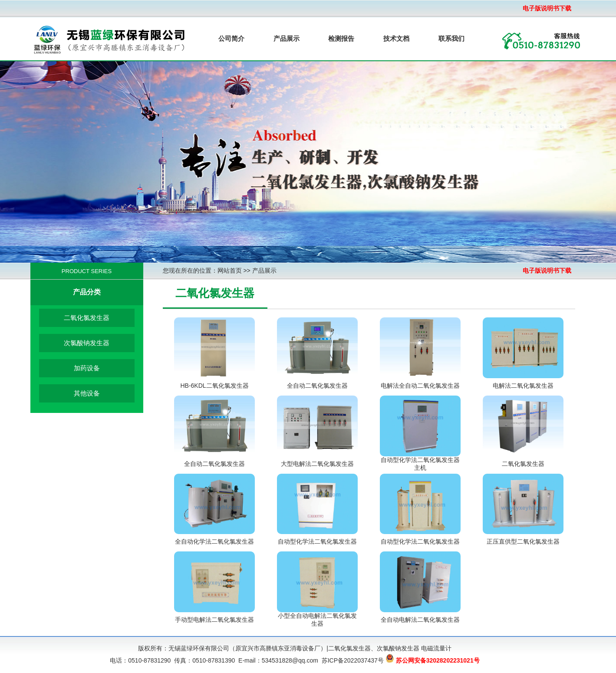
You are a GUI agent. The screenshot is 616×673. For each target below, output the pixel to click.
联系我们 (451, 38)
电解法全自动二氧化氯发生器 (420, 386)
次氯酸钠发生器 (87, 343)
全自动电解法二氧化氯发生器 (420, 620)
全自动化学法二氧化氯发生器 (214, 541)
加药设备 (87, 368)
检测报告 (341, 38)
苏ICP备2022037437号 (353, 660)
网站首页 (230, 271)
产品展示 (287, 38)
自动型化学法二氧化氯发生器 (317, 541)
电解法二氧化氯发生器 (523, 386)
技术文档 (396, 38)
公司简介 (231, 38)
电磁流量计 (436, 648)
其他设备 (87, 393)
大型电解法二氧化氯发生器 (317, 464)
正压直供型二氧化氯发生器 (523, 541)
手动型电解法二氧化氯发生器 (214, 620)
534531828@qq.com (290, 660)
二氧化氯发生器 (87, 318)
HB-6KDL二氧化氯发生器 (214, 386)
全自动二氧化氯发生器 (317, 386)
